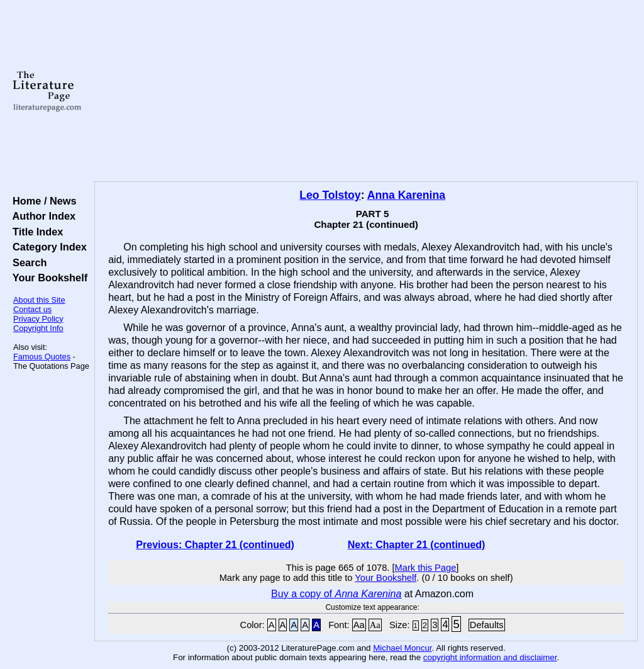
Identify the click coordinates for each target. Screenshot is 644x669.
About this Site (39, 300)
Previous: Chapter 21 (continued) (215, 545)
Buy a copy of (336, 594)
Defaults (487, 625)
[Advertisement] (366, 91)
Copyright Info (38, 328)
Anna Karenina (406, 195)
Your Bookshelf (47, 278)
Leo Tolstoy (330, 195)
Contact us (32, 309)
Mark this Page (426, 568)
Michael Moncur (402, 648)
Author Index (41, 216)
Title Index (35, 232)
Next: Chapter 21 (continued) (417, 545)
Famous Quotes (42, 357)
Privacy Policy (38, 319)
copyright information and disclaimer (490, 657)
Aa (359, 625)
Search (27, 262)
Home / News (42, 201)
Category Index (47, 247)
